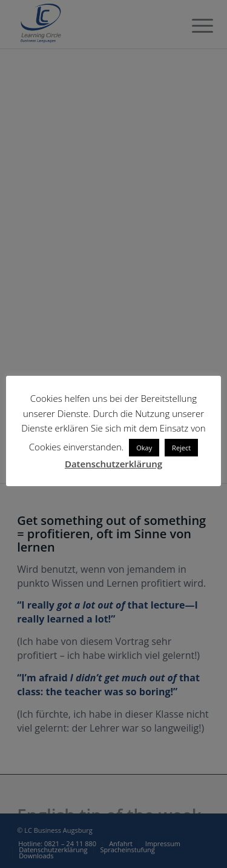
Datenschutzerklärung (113, 464)
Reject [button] (181, 448)
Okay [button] (144, 448)
